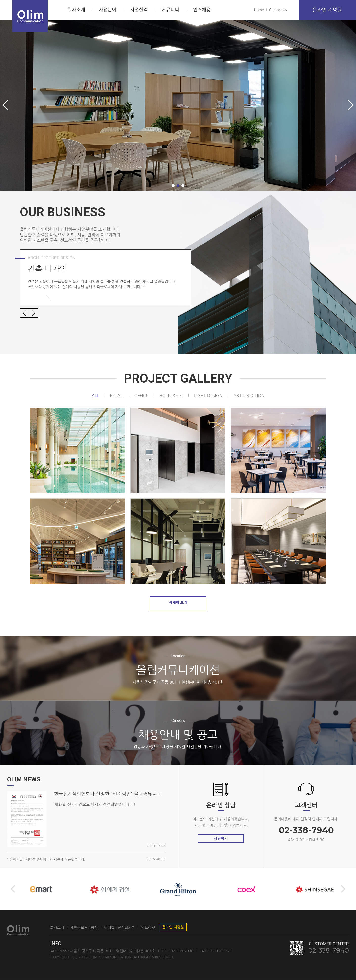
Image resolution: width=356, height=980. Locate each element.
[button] (173, 186)
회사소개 (76, 10)
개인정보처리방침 (87, 928)
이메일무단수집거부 (124, 928)
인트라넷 (155, 928)
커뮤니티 (170, 10)
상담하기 (221, 839)
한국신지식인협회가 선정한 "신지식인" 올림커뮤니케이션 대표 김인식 (110, 795)
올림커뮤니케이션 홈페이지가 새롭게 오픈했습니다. (47, 860)
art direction (251, 396)
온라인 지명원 (327, 10)
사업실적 (139, 10)
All (92, 396)
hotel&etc (171, 396)
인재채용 (202, 10)
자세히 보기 (178, 604)
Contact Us (278, 10)
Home (259, 10)
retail (114, 396)
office (140, 396)
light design (209, 396)
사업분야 (108, 10)
